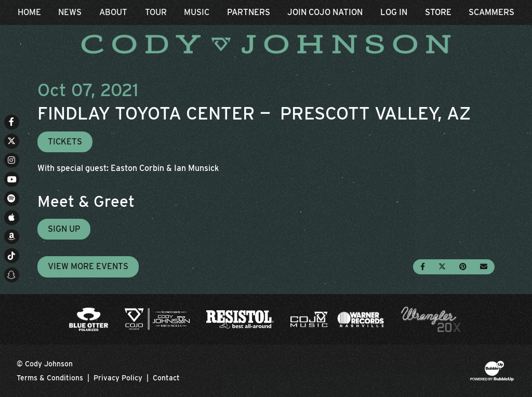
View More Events (88, 266)
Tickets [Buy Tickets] (65, 142)
